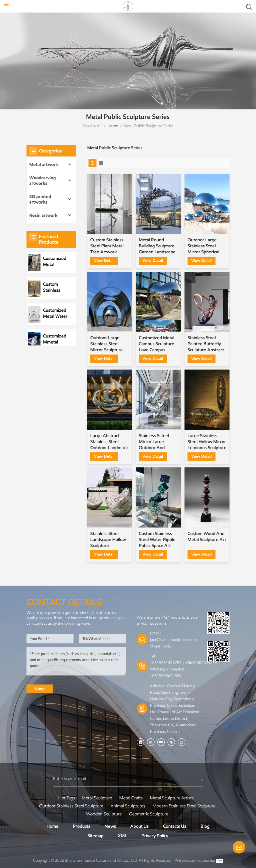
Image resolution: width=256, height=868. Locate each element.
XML (122, 836)
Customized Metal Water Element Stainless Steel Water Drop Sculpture (55, 313)
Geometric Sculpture (149, 814)
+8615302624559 (166, 676)
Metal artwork (44, 164)
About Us (139, 826)
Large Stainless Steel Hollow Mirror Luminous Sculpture (207, 442)
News (110, 826)
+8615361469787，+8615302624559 (183, 663)
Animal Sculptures (128, 806)
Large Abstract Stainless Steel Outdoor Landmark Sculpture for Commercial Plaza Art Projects (109, 442)
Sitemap (95, 836)
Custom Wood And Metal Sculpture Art (207, 537)
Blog (205, 826)
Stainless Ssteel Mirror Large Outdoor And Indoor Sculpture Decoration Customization (155, 442)
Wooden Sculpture (104, 814)
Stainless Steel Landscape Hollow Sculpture (108, 540)
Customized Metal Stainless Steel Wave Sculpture (55, 262)
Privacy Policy (155, 836)
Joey (167, 646)
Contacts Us (175, 826)
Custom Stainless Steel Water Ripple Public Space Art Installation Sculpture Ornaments (157, 540)
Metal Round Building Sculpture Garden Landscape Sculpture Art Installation (157, 246)
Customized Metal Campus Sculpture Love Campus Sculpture (156, 344)
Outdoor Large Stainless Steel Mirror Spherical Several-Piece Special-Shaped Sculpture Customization (203, 246)
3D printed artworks (40, 199)
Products (81, 826)
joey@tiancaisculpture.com (173, 640)
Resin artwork (43, 215)
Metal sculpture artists (172, 798)
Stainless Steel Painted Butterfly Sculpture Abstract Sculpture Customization (206, 344)
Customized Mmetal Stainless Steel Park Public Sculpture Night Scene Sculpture (55, 339)
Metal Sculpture (97, 798)
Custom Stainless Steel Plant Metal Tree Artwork (107, 246)
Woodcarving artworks (42, 181)
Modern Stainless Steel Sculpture (184, 806)
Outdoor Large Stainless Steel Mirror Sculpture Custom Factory (106, 344)
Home (113, 126)
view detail (104, 261)
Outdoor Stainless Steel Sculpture (71, 806)
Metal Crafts (131, 798)
